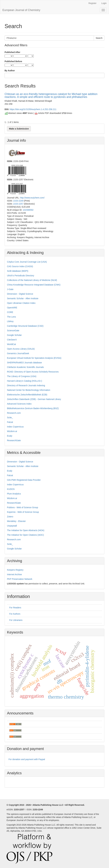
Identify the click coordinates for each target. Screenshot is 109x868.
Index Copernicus (15, 427)
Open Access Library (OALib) (21, 349)
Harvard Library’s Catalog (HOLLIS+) (25, 381)
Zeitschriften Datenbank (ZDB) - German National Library (34, 399)
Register (93, 3)
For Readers (15, 608)
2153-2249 (18, 201)
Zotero (10, 517)
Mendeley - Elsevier (16, 521)
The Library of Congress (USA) (22, 376)
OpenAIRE (12, 308)
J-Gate (10, 289)
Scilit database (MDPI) (18, 271)
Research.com (14, 413)
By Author (10, 71)
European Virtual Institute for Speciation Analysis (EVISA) (34, 358)
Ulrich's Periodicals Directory (21, 276)
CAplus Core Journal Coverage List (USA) (27, 262)
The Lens (11, 317)
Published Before (13, 61)
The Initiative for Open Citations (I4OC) (25, 535)
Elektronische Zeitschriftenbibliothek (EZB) (27, 395)
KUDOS (11, 489)
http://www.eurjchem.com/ (32, 198)
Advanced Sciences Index (19, 404)
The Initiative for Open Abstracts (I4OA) (26, 530)
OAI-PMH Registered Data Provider (24, 480)
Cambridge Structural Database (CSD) (25, 326)
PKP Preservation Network (20, 579)
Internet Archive (14, 574)
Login (104, 3)
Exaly (10, 436)
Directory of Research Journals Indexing (26, 385)
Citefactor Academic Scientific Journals (25, 367)
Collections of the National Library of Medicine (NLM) (32, 280)
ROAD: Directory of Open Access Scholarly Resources (33, 372)
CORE (10, 312)
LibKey (10, 321)
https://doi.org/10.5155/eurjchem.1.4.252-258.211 (33, 109)
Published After (12, 52)
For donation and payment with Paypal (27, 759)
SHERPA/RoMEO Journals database (24, 363)
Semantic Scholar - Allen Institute (23, 298)
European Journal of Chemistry (21, 10)
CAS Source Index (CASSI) (20, 266)
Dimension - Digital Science (20, 294)
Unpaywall (12, 526)
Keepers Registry (15, 570)
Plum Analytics (14, 494)
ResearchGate (14, 440)
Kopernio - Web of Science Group (23, 512)
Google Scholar (14, 335)
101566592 (28, 210)
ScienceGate (13, 330)
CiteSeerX (12, 340)
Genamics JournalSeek (18, 353)
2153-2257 (18, 204)
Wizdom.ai (12, 431)
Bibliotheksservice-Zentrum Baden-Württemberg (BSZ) (33, 408)
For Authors (15, 614)
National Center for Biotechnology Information (29, 390)
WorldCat (11, 344)
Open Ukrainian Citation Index (21, 303)
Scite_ (10, 418)
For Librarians (16, 620)
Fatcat (10, 422)
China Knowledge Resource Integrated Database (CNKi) (34, 285)
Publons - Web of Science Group (23, 507)
